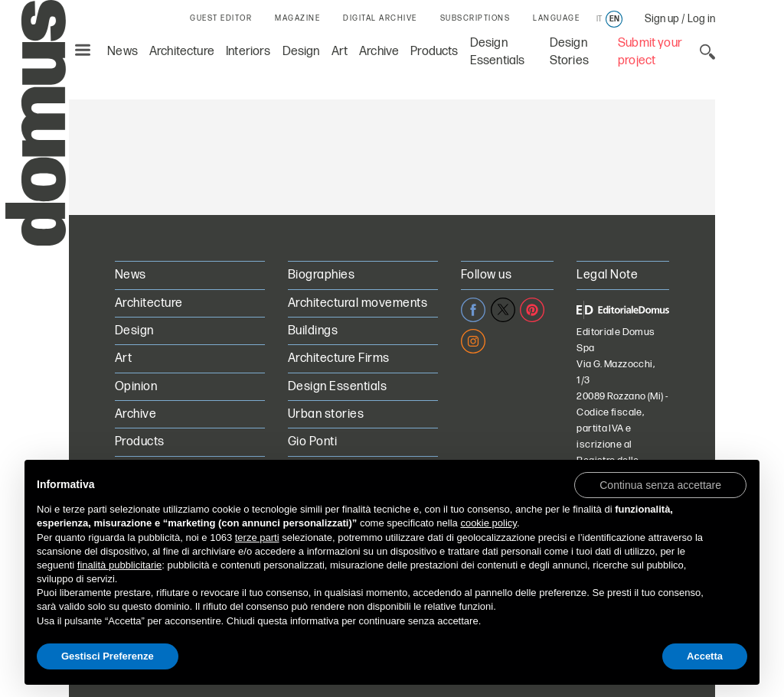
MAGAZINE (297, 18)
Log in (701, 19)
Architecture (182, 52)
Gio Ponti (312, 442)
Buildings (313, 331)
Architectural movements (358, 303)
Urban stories (326, 414)
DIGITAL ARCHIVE (380, 18)
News (122, 52)
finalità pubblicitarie (120, 565)
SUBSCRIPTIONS (475, 18)
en (614, 19)
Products (434, 52)
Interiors (248, 52)
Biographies (321, 275)
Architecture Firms (339, 358)
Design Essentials (337, 387)
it (599, 19)
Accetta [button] (705, 656)
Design (301, 52)
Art (340, 52)
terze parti (257, 537)
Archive (379, 52)
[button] (660, 484)
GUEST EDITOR (221, 18)
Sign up (662, 19)
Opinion (136, 387)
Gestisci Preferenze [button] (108, 656)
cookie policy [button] (488, 523)
